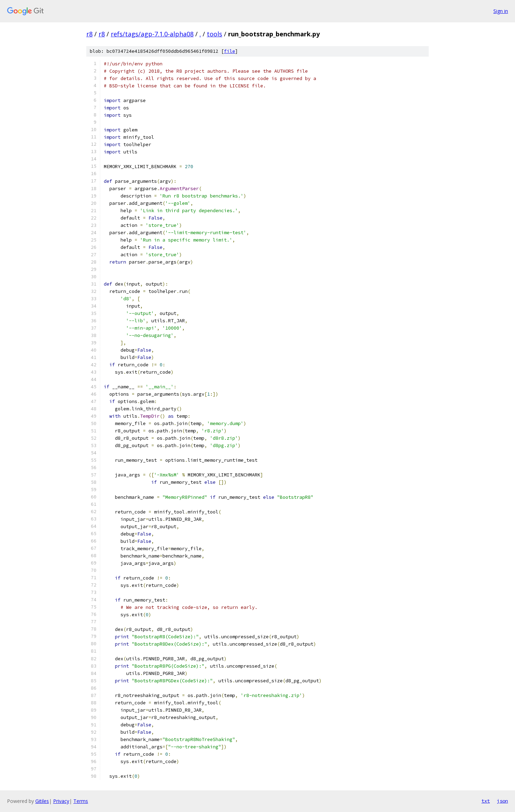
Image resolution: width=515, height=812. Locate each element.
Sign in (501, 11)
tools (215, 34)
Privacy (61, 801)
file (230, 51)
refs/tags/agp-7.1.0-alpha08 (152, 34)
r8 (89, 34)
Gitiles (42, 801)
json (502, 801)
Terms (81, 801)
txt (486, 801)
